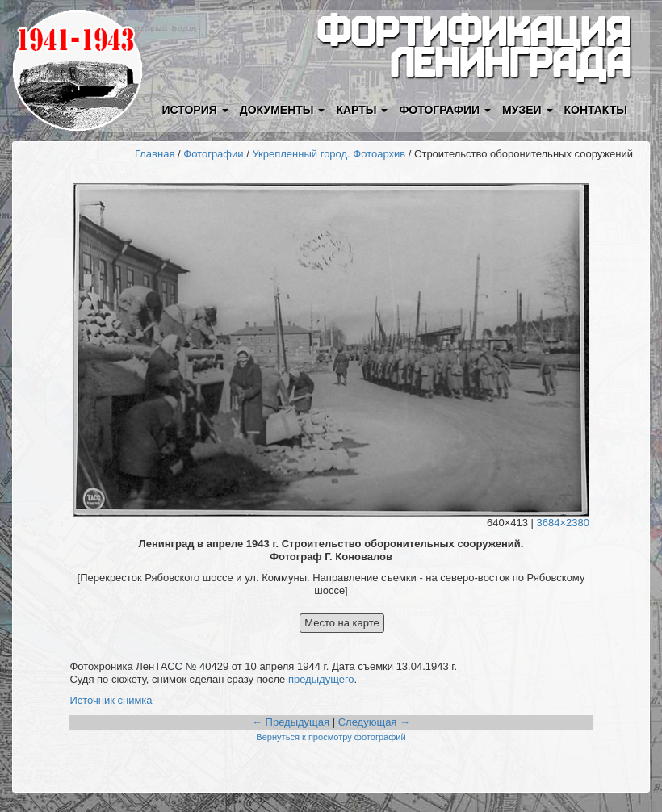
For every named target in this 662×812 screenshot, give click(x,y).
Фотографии (213, 154)
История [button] (195, 110)
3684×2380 (563, 523)
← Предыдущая (291, 722)
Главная (155, 154)
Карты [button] (362, 110)
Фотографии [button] (445, 110)
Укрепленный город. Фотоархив (329, 154)
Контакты (596, 110)
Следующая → (374, 722)
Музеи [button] (527, 110)
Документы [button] (283, 110)
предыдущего (321, 679)
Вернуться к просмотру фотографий (331, 737)
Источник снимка (111, 700)
